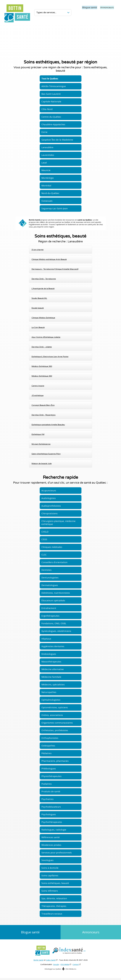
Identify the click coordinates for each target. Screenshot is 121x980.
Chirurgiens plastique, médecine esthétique (58, 523)
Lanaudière (47, 147)
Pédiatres (46, 753)
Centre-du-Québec (51, 117)
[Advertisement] (60, 41)
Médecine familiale (51, 677)
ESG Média (65, 966)
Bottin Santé (38, 962)
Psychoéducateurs (51, 807)
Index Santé (51, 962)
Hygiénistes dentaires (53, 646)
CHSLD (45, 532)
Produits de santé (51, 791)
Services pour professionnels (57, 853)
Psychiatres (47, 799)
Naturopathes (49, 692)
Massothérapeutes (51, 662)
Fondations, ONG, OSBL (54, 623)
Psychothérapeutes (52, 822)
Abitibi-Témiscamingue (54, 86)
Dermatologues (50, 585)
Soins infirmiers (50, 891)
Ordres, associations (52, 715)
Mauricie (46, 170)
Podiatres (47, 784)
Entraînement (49, 608)
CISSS (44, 539)
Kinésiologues (49, 654)
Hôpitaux (46, 639)
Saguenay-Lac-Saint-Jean (55, 208)
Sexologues (47, 860)
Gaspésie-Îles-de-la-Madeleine (57, 140)
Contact (76, 966)
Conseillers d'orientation (54, 562)
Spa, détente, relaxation (54, 898)
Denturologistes (50, 578)
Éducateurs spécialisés (53, 600)
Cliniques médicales (52, 547)
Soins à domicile (50, 868)
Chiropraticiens (49, 513)
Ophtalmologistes (51, 700)
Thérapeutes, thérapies (54, 906)
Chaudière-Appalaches (53, 124)
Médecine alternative (53, 669)
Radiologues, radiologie (54, 830)
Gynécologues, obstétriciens (56, 631)
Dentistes (46, 570)
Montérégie (48, 178)
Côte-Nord (47, 109)
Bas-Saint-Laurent (51, 94)
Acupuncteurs (49, 491)
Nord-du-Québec (50, 193)
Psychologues (49, 814)
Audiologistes (49, 498)
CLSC (44, 555)
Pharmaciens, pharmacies (55, 761)
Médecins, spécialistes (53, 685)
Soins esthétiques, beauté (55, 883)
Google (56, 966)
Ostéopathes (48, 746)
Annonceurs (107, 7)
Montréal (46, 186)
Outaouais (47, 201)
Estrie (44, 132)
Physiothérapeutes (51, 776)
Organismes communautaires (57, 723)
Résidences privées (51, 845)
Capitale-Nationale (51, 102)
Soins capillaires (50, 875)
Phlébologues (49, 769)
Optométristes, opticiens (55, 707)
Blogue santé (90, 7)
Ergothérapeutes (50, 616)
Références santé (51, 837)
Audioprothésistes (51, 506)
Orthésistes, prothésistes (55, 730)
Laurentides (48, 155)
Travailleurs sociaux (52, 914)
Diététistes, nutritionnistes (56, 593)
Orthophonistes (50, 738)
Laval (44, 163)
